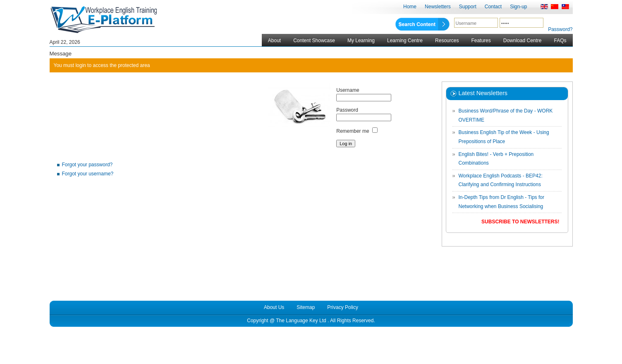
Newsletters (438, 7)
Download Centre (523, 41)
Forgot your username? (88, 174)
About (274, 41)
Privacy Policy (343, 307)
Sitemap (306, 307)
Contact (493, 7)
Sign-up (518, 7)
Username (348, 90)
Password (347, 110)
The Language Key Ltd (301, 321)
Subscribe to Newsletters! (520, 222)
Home (410, 7)
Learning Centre (405, 41)
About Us (274, 307)
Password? (560, 29)
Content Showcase (314, 41)
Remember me (353, 131)
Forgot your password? (87, 165)
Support (468, 7)
